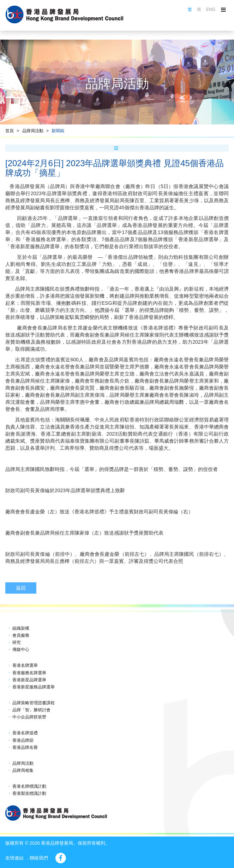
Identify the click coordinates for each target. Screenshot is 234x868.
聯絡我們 (39, 858)
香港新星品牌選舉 (29, 680)
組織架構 (21, 628)
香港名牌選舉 (25, 665)
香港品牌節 (23, 740)
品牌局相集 (23, 770)
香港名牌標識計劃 (29, 786)
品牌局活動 (33, 131)
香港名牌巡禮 (25, 733)
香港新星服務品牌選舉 (34, 687)
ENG (211, 10)
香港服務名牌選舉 (29, 673)
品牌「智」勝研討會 (31, 710)
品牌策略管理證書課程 (34, 703)
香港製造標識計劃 (29, 793)
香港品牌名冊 (25, 747)
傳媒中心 (21, 649)
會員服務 (21, 635)
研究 (17, 642)
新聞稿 (58, 131)
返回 (21, 588)
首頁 (10, 131)
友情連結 (14, 858)
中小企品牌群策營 (29, 717)
